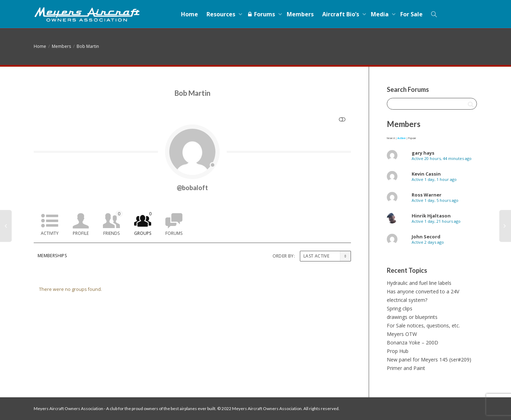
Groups (144, 223)
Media (380, 14)
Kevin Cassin (426, 174)
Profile (81, 233)
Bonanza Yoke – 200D (413, 342)
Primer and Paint (406, 368)
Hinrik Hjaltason (431, 216)
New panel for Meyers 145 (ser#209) (429, 360)
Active (402, 138)
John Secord (426, 237)
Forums (262, 14)
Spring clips (400, 308)
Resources (222, 14)
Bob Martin (88, 46)
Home (189, 14)
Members (300, 14)
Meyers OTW (402, 334)
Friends (113, 223)
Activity (50, 233)
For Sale (411, 14)
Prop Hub (398, 351)
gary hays (423, 153)
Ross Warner (427, 195)
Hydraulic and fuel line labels (419, 283)
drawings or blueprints (412, 317)
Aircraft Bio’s (341, 14)
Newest (391, 138)
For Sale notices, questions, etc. (423, 325)
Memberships (52, 256)
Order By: (284, 256)
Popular (412, 138)
